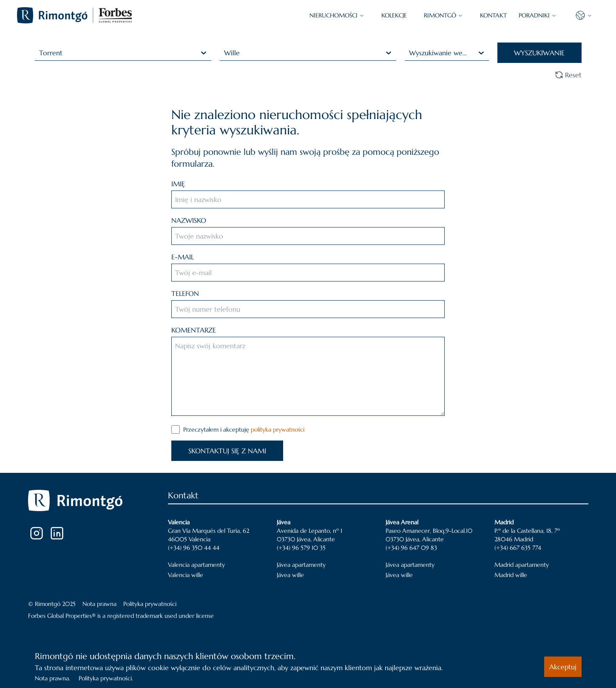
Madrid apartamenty (522, 565)
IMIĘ (178, 184)
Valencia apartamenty (196, 565)
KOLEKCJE (394, 15)
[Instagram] (37, 533)
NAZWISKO (189, 220)
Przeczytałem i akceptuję (244, 429)
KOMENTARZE (194, 330)
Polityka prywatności (150, 604)
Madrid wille (511, 575)
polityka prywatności (278, 429)
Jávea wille (290, 575)
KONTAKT (493, 15)
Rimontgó (443, 15)
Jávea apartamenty (301, 565)
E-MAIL (183, 257)
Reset (568, 75)
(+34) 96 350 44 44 (194, 548)
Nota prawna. (53, 678)
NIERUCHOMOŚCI (337, 15)
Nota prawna (99, 604)
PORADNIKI (538, 15)
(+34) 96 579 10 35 (301, 548)
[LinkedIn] (57, 533)
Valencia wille (186, 575)
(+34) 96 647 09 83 (411, 548)
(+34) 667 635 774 (518, 548)
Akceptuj (563, 667)
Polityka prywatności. (106, 678)
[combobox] (40, 53)
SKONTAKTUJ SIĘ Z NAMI (227, 451)
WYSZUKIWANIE (539, 53)
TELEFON (185, 293)
